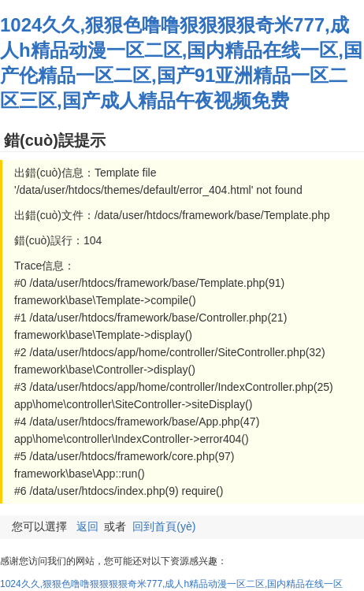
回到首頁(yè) (164, 526)
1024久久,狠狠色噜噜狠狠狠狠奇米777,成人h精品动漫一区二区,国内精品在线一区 (171, 584)
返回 (87, 526)
